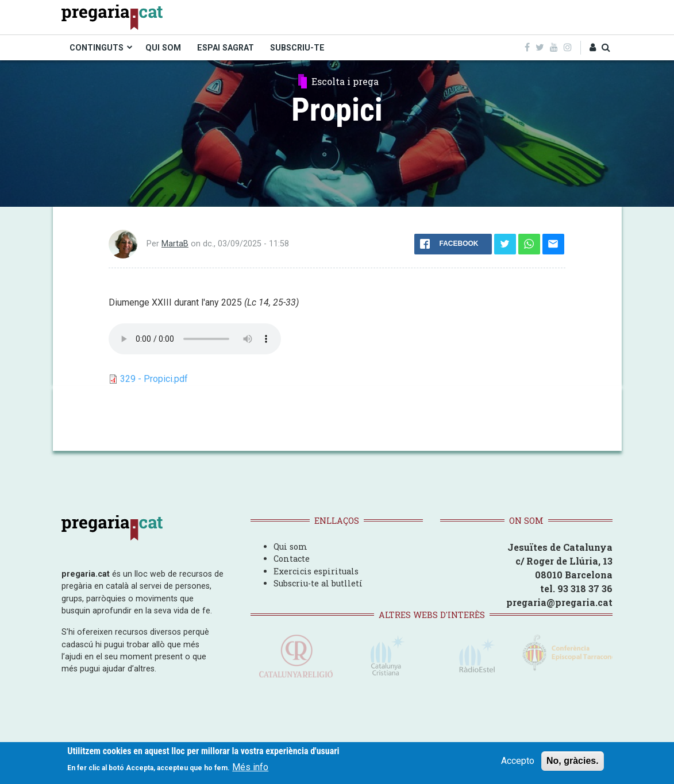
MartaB (175, 244)
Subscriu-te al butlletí (318, 583)
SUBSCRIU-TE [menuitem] (297, 48)
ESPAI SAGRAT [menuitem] (226, 48)
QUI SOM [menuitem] (163, 48)
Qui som (290, 547)
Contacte (292, 559)
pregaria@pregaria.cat (559, 602)
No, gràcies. (573, 761)
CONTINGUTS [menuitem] (97, 48)
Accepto (518, 761)
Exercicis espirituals (316, 571)
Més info (250, 767)
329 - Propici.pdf (154, 379)
